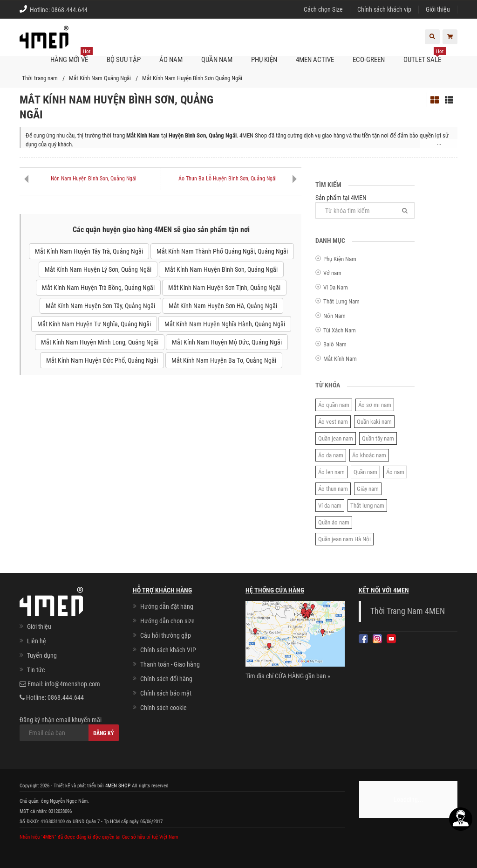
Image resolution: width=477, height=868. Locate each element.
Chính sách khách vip (384, 9)
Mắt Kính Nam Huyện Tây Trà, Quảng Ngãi (89, 251)
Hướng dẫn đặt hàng (167, 606)
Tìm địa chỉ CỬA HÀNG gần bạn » (288, 676)
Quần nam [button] (217, 60)
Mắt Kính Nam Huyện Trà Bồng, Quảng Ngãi (98, 288)
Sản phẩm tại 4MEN (365, 206)
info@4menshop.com (72, 684)
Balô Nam (335, 344)
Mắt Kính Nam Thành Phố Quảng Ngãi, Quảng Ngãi (222, 251)
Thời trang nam (40, 78)
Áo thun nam (333, 489)
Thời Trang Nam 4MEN (408, 611)
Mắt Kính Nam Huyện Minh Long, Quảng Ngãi (100, 342)
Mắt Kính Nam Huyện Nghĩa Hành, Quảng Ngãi (225, 324)
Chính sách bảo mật (166, 693)
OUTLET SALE (425, 56)
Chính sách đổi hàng (166, 679)
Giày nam (368, 489)
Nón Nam (334, 316)
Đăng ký (104, 733)
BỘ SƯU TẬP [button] (124, 60)
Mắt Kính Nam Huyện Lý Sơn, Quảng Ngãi (98, 269)
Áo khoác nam (369, 455)
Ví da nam (330, 506)
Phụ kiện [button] (264, 60)
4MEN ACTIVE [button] (315, 60)
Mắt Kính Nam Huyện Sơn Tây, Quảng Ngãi (100, 306)
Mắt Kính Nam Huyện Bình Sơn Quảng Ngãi (192, 78)
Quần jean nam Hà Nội (344, 539)
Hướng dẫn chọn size (167, 621)
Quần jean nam (336, 438)
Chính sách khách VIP (168, 650)
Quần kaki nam (374, 422)
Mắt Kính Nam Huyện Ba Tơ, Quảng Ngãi (224, 360)
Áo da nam (331, 455)
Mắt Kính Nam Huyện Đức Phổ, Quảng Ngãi (102, 360)
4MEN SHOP (118, 786)
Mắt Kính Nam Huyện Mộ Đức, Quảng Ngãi (227, 342)
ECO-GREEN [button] (369, 60)
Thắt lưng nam (367, 506)
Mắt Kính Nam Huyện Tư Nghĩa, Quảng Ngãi (94, 324)
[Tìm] (405, 210)
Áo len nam (331, 472)
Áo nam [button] (171, 60)
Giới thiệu (438, 9)
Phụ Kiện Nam (340, 259)
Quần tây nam (378, 438)
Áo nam (395, 472)
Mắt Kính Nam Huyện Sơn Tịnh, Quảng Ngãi (224, 288)
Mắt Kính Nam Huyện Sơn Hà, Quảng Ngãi (223, 306)
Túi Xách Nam (340, 330)
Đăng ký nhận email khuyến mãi (69, 729)
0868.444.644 (69, 10)
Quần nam (365, 472)
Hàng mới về (72, 56)
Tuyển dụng (42, 655)
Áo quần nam (334, 405)
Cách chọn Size (323, 9)
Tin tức (36, 670)
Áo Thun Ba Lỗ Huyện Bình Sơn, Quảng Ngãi (228, 179)
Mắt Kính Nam (340, 359)
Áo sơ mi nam (375, 405)
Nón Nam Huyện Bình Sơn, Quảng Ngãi (94, 179)
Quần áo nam (334, 522)
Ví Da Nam (336, 287)
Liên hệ (37, 641)
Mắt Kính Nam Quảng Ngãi (100, 78)
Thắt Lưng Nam (341, 301)
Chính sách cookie (164, 708)
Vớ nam (332, 273)
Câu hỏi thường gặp (166, 635)
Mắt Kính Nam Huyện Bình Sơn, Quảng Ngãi (221, 269)
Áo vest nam (333, 422)
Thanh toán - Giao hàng (170, 664)
